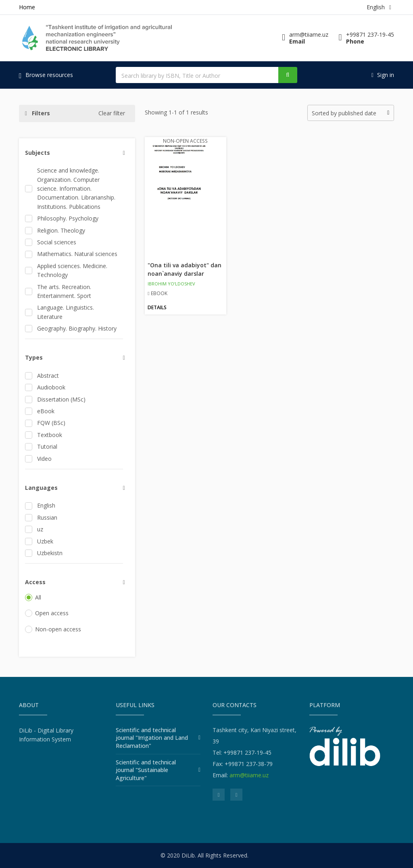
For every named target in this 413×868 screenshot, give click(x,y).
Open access (47, 613)
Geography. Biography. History (71, 328)
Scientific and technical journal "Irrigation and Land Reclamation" (152, 738)
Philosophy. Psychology (62, 218)
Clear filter (112, 113)
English (40, 505)
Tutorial (41, 446)
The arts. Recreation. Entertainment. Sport (58, 291)
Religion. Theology (55, 230)
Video (38, 459)
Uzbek (39, 541)
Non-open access (53, 629)
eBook (40, 411)
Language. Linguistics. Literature (59, 312)
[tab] (74, 153)
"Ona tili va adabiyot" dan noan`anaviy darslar (185, 269)
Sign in (383, 75)
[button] (77, 153)
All (33, 597)
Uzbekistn (44, 553)
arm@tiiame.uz (249, 775)
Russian (41, 517)
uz (34, 529)
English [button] (379, 7)
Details (157, 307)
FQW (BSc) (45, 423)
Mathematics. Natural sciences (71, 254)
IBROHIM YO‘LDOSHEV (171, 284)
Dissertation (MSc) (55, 399)
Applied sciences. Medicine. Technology (66, 270)
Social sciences (51, 242)
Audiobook (45, 387)
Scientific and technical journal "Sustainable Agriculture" (146, 770)
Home (27, 7)
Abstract (42, 376)
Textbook (44, 435)
